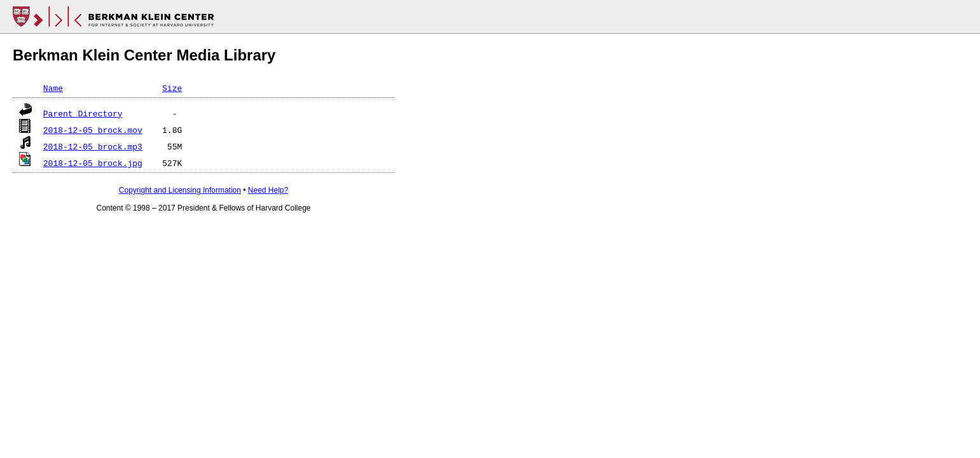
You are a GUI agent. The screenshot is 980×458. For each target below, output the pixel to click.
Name (53, 88)
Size (172, 88)
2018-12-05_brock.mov (93, 130)
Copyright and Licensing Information (180, 190)
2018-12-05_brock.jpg (93, 163)
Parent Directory (83, 113)
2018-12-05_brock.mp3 (93, 146)
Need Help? (268, 190)
